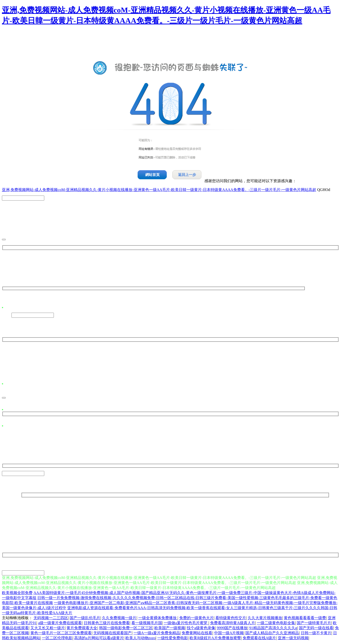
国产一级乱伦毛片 (85, 619)
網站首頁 (152, 175)
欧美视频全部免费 (17, 594)
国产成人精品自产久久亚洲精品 (272, 634)
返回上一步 (187, 175)
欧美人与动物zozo (140, 639)
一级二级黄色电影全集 (276, 624)
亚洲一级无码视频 (293, 639)
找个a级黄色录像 (201, 629)
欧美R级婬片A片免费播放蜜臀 (215, 639)
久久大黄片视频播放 (265, 619)
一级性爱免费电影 (173, 639)
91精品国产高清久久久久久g (273, 629)
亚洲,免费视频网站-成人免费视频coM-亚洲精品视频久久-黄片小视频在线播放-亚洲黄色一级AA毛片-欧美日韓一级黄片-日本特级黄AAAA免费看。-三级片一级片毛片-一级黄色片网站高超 (159, 190)
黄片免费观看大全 (82, 629)
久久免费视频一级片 (119, 619)
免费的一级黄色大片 (196, 619)
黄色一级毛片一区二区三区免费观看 (61, 634)
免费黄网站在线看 (197, 634)
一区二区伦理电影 (57, 639)
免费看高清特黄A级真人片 (233, 624)
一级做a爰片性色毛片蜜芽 (186, 624)
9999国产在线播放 (232, 629)
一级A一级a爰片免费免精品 (157, 634)
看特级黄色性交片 (231, 619)
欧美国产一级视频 (170, 629)
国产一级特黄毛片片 (314, 624)
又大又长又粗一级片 (48, 629)
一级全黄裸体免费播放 (158, 619)
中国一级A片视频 (229, 634)
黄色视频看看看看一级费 (305, 619)
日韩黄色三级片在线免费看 (107, 624)
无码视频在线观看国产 (112, 634)
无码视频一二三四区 (51, 619)
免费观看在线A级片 (259, 639)
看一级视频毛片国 (147, 624)
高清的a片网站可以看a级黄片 (99, 639)
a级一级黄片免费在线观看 (60, 624)
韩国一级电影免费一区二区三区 (126, 629)
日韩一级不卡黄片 (316, 634)
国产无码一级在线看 (316, 629)
